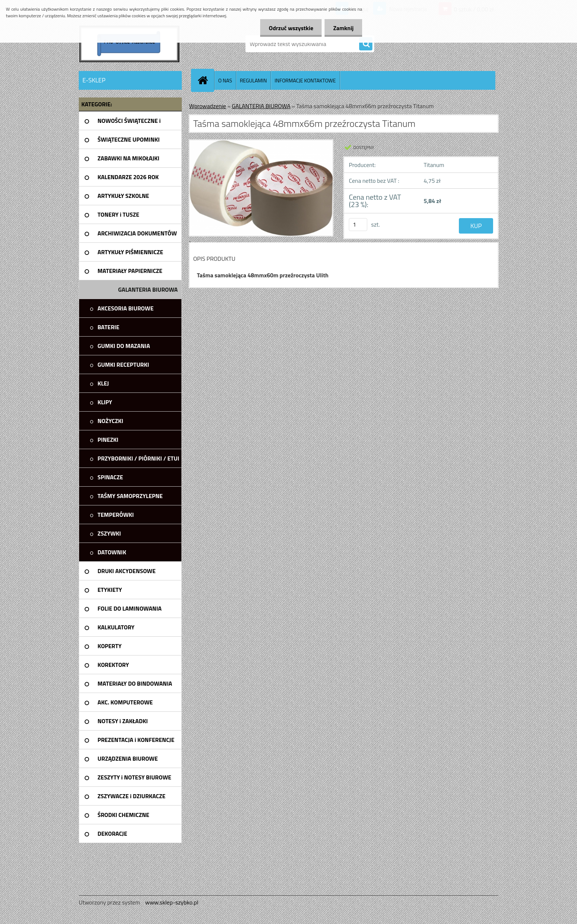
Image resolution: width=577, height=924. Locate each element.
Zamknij (343, 28)
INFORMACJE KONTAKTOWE (305, 80)
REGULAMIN (254, 80)
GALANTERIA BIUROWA (261, 106)
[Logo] (129, 44)
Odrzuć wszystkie (289, 28)
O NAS (225, 80)
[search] (366, 44)
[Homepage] (206, 80)
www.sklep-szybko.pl (171, 902)
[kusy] (358, 225)
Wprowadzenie (208, 106)
